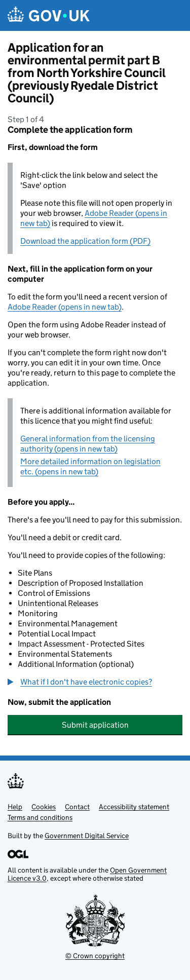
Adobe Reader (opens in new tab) (65, 307)
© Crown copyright (95, 956)
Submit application (95, 725)
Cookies (44, 807)
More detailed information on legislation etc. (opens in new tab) (90, 466)
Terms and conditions (40, 817)
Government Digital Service (87, 836)
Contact (77, 807)
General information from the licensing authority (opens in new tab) (88, 444)
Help (15, 807)
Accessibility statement (134, 807)
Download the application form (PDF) (85, 241)
